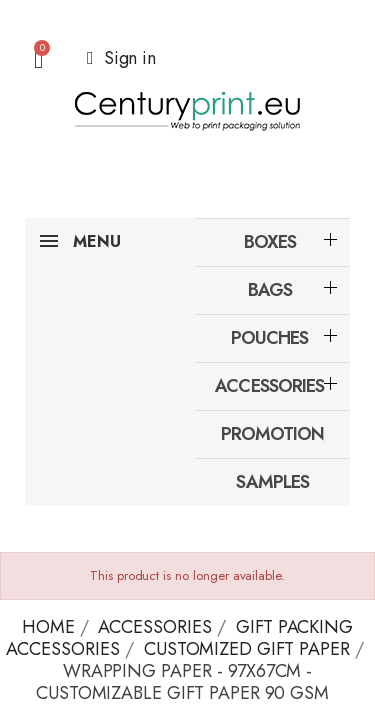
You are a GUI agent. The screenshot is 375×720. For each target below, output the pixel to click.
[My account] (121, 58)
